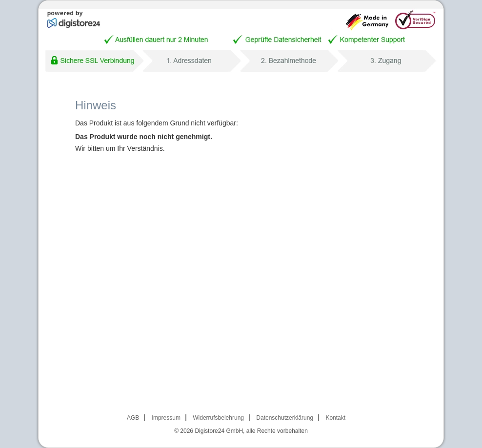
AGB (133, 418)
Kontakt (335, 418)
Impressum (166, 418)
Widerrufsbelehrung (218, 418)
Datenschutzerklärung (285, 418)
